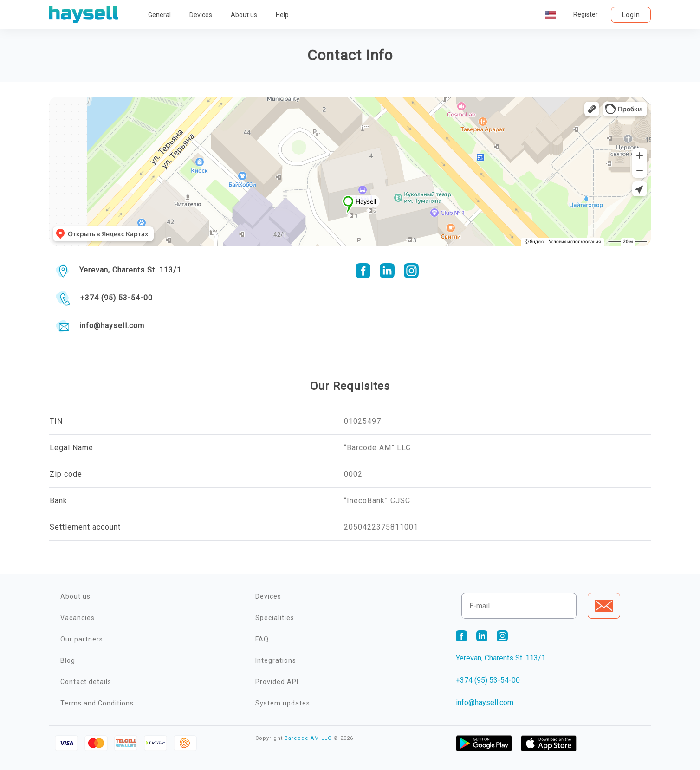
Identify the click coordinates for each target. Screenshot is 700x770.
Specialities (275, 618)
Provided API (277, 682)
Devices (201, 15)
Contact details (86, 682)
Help (282, 15)
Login (631, 15)
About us (244, 15)
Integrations (276, 660)
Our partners (82, 639)
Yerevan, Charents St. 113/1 (130, 270)
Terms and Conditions (97, 703)
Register (586, 14)
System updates (283, 703)
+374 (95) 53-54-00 (117, 298)
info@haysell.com (112, 326)
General (159, 15)
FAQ (262, 639)
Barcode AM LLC (308, 738)
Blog (68, 660)
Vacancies (78, 618)
